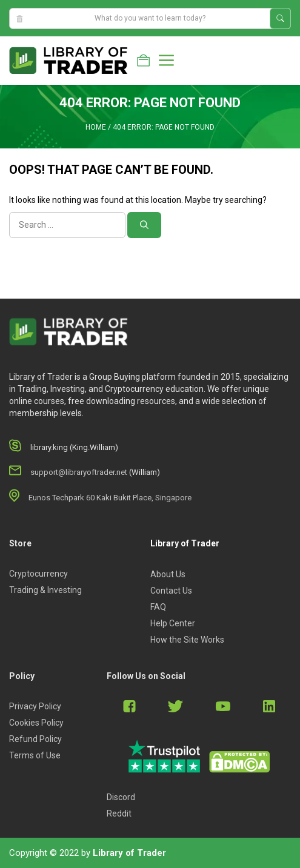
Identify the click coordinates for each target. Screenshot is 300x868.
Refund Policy (35, 739)
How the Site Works (187, 640)
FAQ (158, 607)
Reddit (119, 813)
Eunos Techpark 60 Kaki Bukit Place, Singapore (110, 498)
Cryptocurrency (38, 574)
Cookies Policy (36, 723)
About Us (168, 574)
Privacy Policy (35, 706)
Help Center (173, 623)
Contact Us (171, 591)
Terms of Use (35, 755)
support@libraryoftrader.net (79, 472)
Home (96, 127)
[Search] (144, 225)
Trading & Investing (45, 590)
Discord (121, 797)
